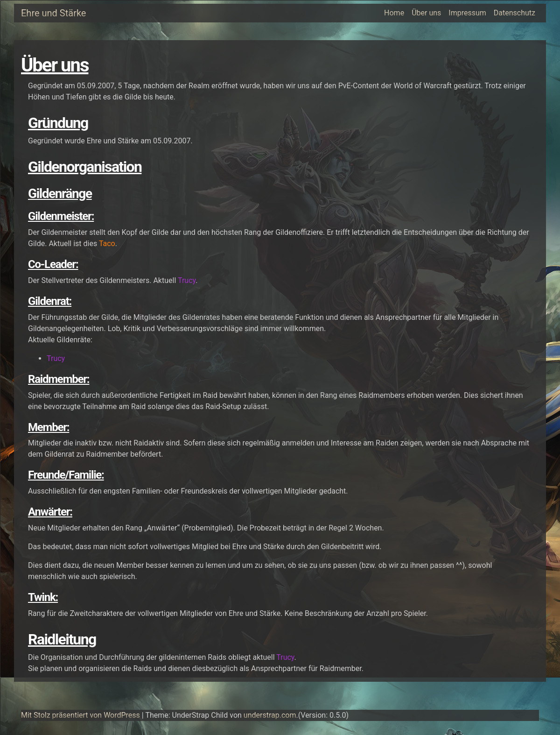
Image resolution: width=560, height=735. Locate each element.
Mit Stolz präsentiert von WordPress (80, 715)
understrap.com (270, 715)
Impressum (467, 13)
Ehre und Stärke (53, 13)
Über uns (426, 13)
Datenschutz (514, 13)
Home (394, 13)
